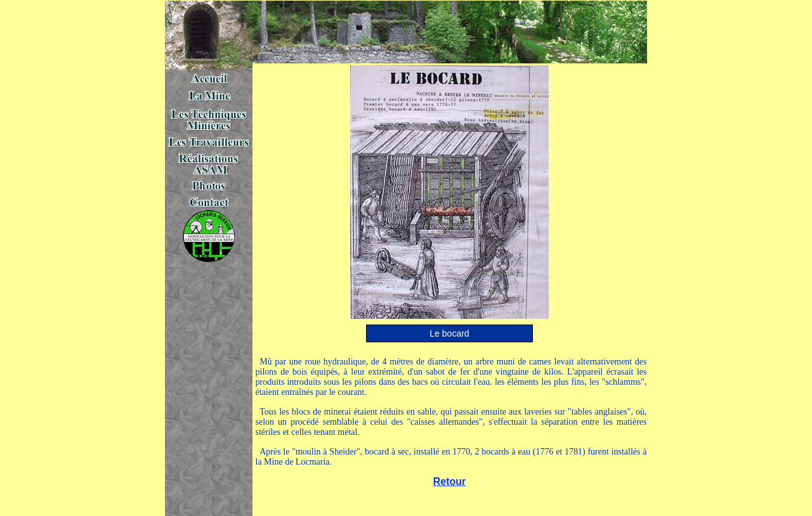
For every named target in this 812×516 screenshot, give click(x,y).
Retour (450, 481)
